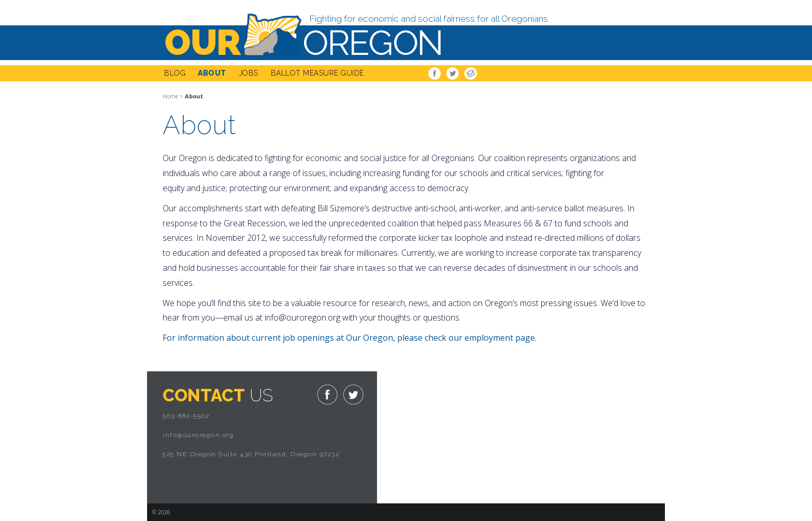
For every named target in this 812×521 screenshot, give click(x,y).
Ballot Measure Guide (317, 73)
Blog (175, 73)
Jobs (249, 73)
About (212, 73)
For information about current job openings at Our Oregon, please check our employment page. (351, 338)
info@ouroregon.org (198, 435)
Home (170, 96)
